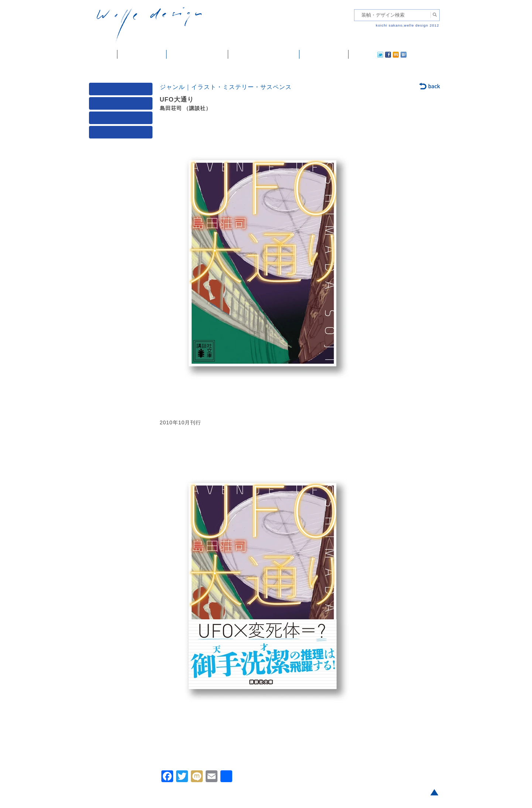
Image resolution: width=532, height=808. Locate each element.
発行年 (122, 134)
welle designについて (264, 54)
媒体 (122, 91)
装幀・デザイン (142, 54)
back (430, 87)
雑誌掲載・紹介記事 (197, 54)
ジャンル (122, 105)
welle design (149, 25)
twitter (357, 54)
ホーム (103, 54)
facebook (367, 54)
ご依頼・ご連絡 (324, 54)
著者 (122, 119)
